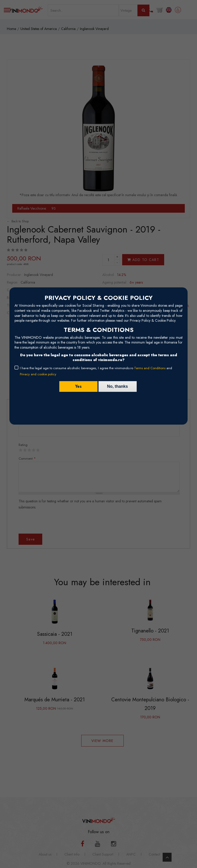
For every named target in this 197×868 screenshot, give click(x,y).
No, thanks (118, 386)
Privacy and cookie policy (38, 374)
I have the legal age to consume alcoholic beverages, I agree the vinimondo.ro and (96, 371)
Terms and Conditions (150, 368)
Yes (78, 386)
